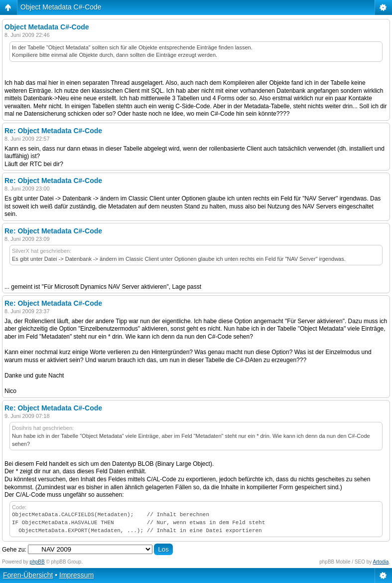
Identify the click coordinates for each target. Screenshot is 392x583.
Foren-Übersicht (28, 575)
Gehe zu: (14, 550)
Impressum (76, 575)
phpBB (37, 562)
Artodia (381, 562)
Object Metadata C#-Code (61, 7)
